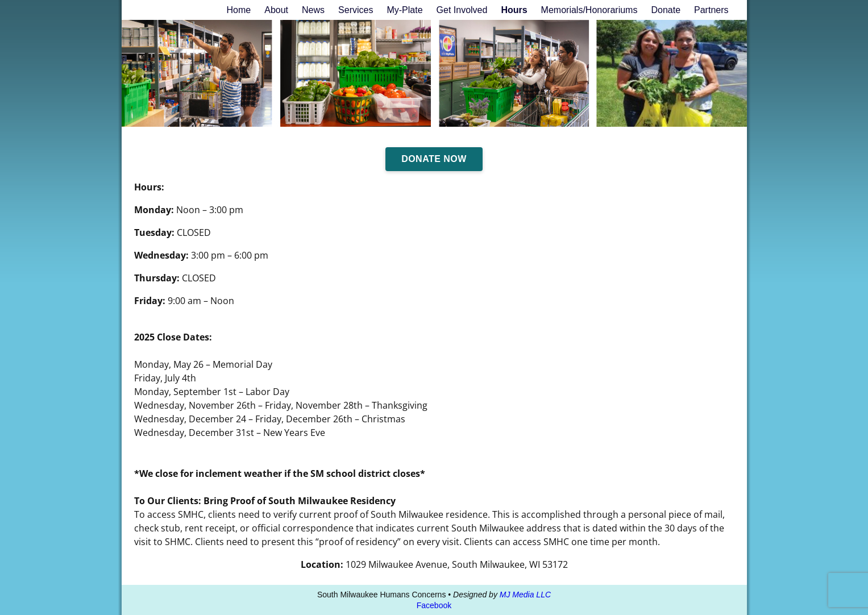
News (313, 10)
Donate (666, 10)
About (276, 10)
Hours (514, 10)
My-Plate (404, 10)
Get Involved (462, 10)
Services (356, 10)
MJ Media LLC (525, 595)
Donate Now (434, 159)
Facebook (434, 605)
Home (239, 10)
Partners (711, 10)
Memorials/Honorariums (589, 10)
